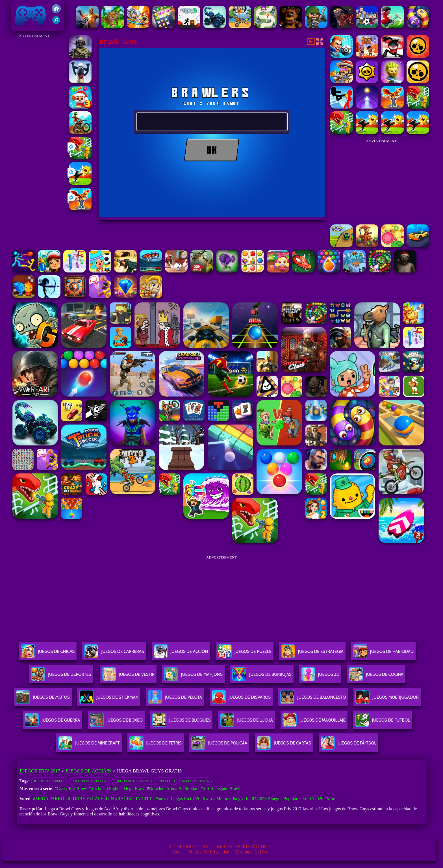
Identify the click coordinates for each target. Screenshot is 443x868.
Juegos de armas (49, 781)
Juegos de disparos (132, 781)
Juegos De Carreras (114, 654)
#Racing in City (134, 799)
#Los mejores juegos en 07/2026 (236, 799)
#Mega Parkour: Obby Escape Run (73, 799)
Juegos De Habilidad (383, 654)
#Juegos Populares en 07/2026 (296, 799)
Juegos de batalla (89, 781)
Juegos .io (166, 781)
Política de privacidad (209, 852)
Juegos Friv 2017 (31, 16)
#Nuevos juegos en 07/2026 (179, 799)
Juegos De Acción (181, 654)
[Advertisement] (34, 124)
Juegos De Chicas (48, 654)
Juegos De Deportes (61, 677)
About (177, 852)
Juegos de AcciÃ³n (88, 771)
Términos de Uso (251, 852)
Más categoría (195, 781)
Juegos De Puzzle (245, 654)
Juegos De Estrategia (312, 654)
